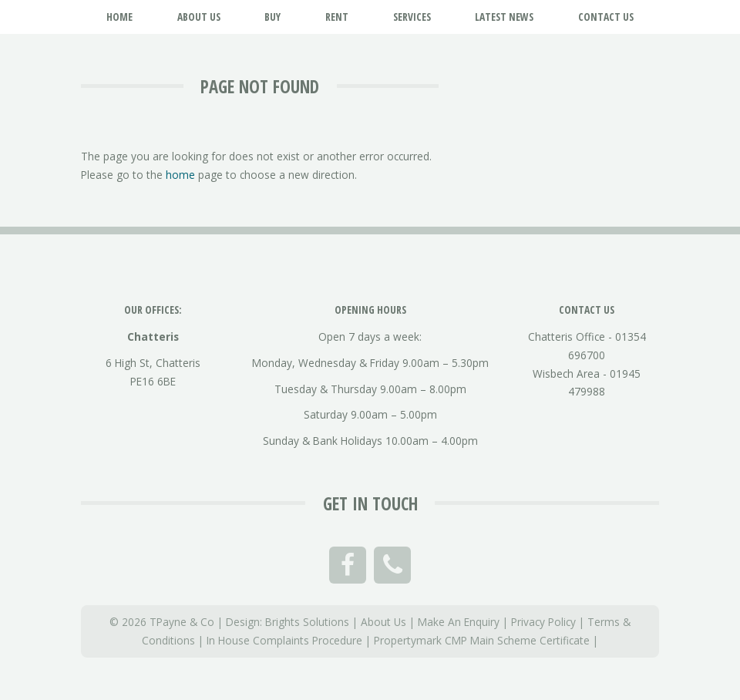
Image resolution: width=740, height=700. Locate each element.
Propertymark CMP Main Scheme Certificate (482, 640)
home (180, 175)
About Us (383, 622)
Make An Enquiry (459, 622)
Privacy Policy (543, 622)
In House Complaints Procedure (284, 640)
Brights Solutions (307, 622)
